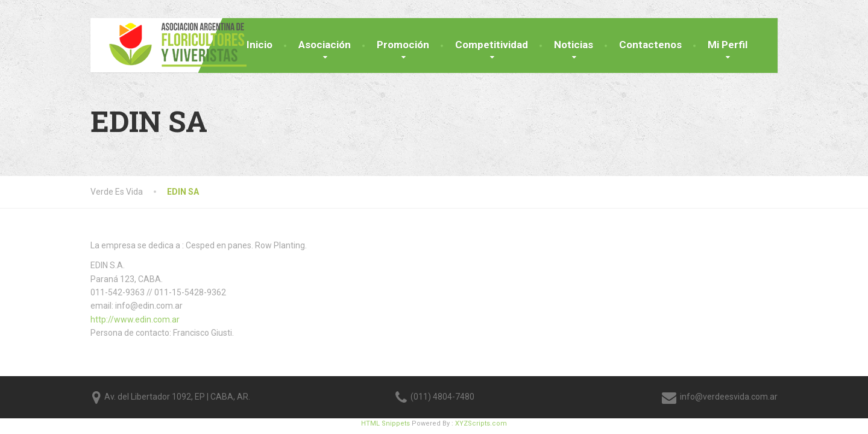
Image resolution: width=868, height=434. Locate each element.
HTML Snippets (385, 423)
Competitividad (492, 45)
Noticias (574, 45)
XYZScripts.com (481, 423)
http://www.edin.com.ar (135, 319)
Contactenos (650, 45)
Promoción (403, 45)
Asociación (325, 45)
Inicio (259, 45)
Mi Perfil (728, 45)
